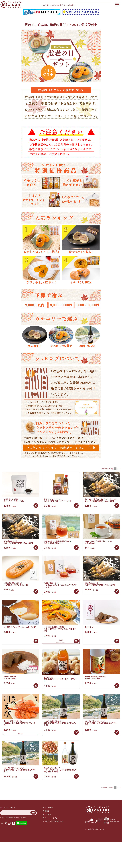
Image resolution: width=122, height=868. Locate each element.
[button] (120, 469)
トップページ (48, 808)
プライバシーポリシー (51, 818)
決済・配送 (47, 814)
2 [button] (118, 469)
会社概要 (46, 811)
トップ (44, 5)
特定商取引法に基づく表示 (53, 821)
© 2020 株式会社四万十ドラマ (95, 829)
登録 (33, 813)
